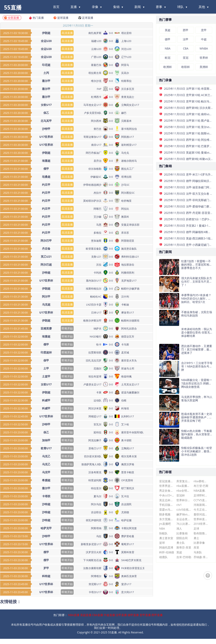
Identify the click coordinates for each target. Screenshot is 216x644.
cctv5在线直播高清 (184, 510)
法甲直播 (121, 615)
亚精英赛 (46, 328)
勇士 (196, 538)
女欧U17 (46, 105)
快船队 (163, 533)
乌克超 (46, 304)
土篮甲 (46, 376)
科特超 (46, 576)
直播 (74, 7)
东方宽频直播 (167, 519)
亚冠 (186, 58)
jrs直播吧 (165, 524)
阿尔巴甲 (46, 241)
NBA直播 (74, 615)
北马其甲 (46, 121)
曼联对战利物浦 (201, 514)
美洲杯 (204, 67)
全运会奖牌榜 (184, 519)
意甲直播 (145, 615)
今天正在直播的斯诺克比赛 (201, 510)
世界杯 (204, 58)
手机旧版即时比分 (167, 505)
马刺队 (198, 552)
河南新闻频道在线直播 (201, 505)
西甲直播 (157, 615)
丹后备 (46, 249)
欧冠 (168, 58)
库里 (196, 547)
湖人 (179, 528)
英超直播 (86, 615)
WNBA (204, 48)
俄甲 (46, 169)
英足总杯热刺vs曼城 (167, 500)
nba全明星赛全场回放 (184, 491)
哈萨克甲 (46, 528)
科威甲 (46, 400)
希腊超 (46, 480)
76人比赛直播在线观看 (184, 524)
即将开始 (67, 328)
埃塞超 (46, 161)
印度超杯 (46, 352)
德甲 (168, 39)
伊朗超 (46, 33)
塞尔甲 (46, 81)
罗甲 (46, 568)
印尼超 (46, 65)
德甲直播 (133, 615)
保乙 (46, 113)
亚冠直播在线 (167, 481)
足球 (196, 528)
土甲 (46, 368)
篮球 (162, 543)
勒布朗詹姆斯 (201, 533)
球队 (180, 7)
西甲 (186, 30)
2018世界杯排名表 (201, 524)
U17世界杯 (46, 137)
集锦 (116, 7)
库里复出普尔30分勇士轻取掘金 (184, 481)
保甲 (46, 360)
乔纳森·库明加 (201, 557)
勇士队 (181, 543)
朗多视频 (165, 514)
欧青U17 (46, 448)
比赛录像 (199, 543)
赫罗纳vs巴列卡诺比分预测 (184, 514)
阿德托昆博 (166, 547)
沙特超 (46, 272)
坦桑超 (46, 177)
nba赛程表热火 (201, 481)
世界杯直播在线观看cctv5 (201, 519)
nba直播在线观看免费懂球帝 (184, 486)
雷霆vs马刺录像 (167, 510)
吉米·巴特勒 (184, 557)
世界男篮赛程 (167, 486)
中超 (204, 39)
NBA (168, 48)
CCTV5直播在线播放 (201, 500)
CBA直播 (97, 615)
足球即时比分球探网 (201, 495)
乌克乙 (46, 456)
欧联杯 (186, 67)
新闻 (138, 7)
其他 (202, 7)
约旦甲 (46, 185)
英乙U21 (46, 257)
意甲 (204, 30)
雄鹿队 (163, 557)
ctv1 (179, 505)
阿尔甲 (46, 296)
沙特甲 (46, 129)
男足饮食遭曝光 (167, 491)
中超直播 (109, 615)
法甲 (186, 39)
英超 (168, 30)
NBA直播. (200, 491)
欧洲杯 (168, 67)
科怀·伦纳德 (167, 552)
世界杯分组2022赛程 (184, 500)
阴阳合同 (182, 538)
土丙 (46, 73)
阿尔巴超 (46, 264)
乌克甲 (46, 472)
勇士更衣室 (166, 538)
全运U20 (46, 41)
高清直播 (67, 33)
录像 (95, 7)
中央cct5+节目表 (167, 495)
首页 (56, 7)
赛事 (159, 7)
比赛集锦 (182, 533)
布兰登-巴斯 (201, 486)
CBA (186, 48)
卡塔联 (46, 496)
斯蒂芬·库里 (184, 547)
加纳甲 (46, 440)
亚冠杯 (181, 495)
